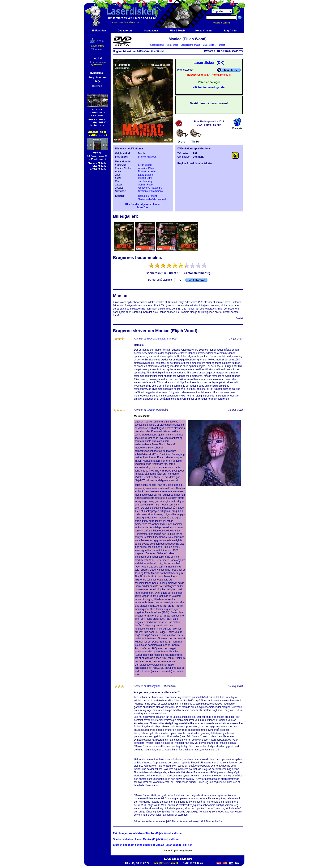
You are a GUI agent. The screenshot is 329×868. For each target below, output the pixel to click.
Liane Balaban (146, 175)
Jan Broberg (145, 181)
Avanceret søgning (224, 23)
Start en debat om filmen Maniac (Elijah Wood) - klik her (146, 839)
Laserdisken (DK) (209, 63)
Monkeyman (153, 686)
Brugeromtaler (210, 45)
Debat (222, 45)
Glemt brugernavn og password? (97, 63)
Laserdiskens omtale (190, 45)
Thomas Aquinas (156, 339)
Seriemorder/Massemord (152, 199)
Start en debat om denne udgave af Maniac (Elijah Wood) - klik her (153, 845)
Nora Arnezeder (147, 171)
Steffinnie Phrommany (151, 191)
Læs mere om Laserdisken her (125, 22)
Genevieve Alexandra (150, 188)
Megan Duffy (145, 178)
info (239, 11)
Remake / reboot (148, 196)
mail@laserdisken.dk (166, 863)
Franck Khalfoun (147, 157)
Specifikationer (157, 45)
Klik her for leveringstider (209, 87)
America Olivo (146, 168)
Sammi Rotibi (146, 185)
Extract (151, 410)
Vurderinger (173, 45)
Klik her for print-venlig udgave (178, 851)
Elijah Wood (145, 165)
